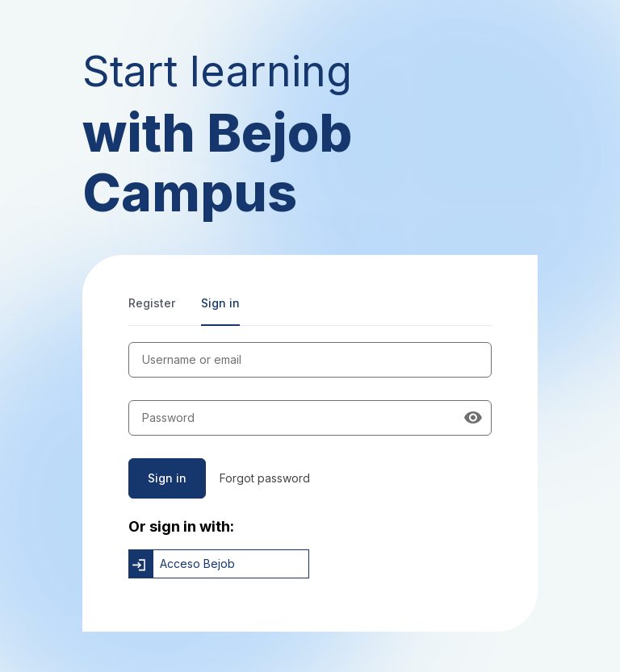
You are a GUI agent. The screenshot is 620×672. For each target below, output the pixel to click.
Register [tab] (152, 303)
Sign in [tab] (220, 303)
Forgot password (265, 478)
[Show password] (473, 418)
